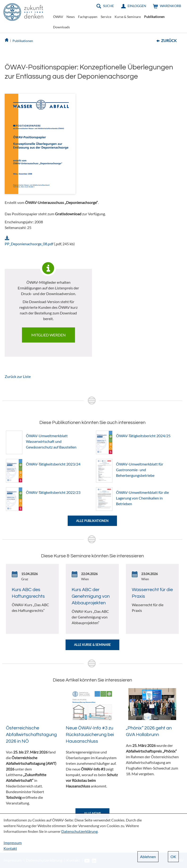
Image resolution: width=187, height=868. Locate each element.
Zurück (169, 40)
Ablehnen (148, 857)
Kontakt (10, 848)
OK (173, 857)
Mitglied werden (48, 335)
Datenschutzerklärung (79, 831)
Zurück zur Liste (18, 376)
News (71, 17)
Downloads (61, 27)
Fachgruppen (88, 17)
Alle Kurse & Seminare (92, 645)
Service (106, 17)
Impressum (13, 843)
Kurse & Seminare (128, 17)
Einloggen (137, 6)
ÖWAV (58, 17)
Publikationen (154, 17)
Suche (108, 6)
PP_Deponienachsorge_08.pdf (29, 244)
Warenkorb (170, 6)
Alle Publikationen (92, 521)
